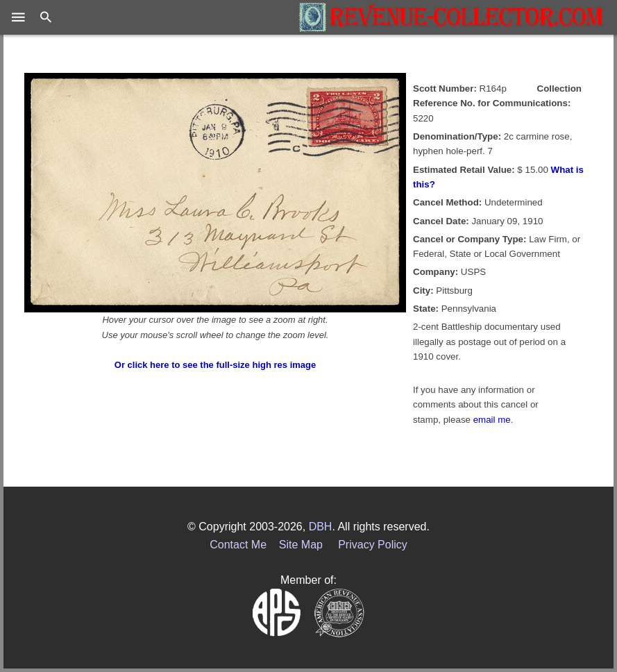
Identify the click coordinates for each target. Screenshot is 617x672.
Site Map (301, 545)
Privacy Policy (373, 545)
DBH (321, 527)
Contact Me (238, 545)
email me (492, 420)
